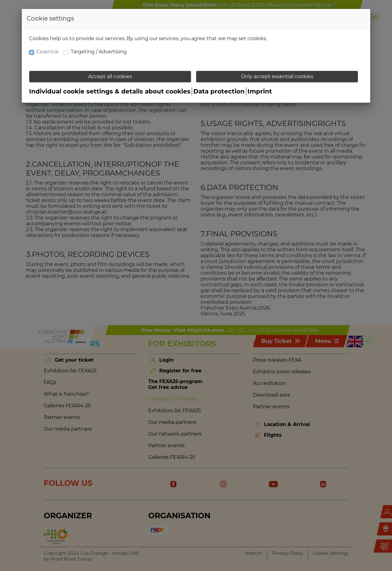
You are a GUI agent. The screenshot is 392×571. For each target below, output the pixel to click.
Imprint (260, 91)
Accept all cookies (110, 76)
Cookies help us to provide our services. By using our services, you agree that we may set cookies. (148, 38)
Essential (47, 52)
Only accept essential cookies (277, 76)
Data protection (219, 91)
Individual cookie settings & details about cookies (110, 91)
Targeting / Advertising (99, 52)
